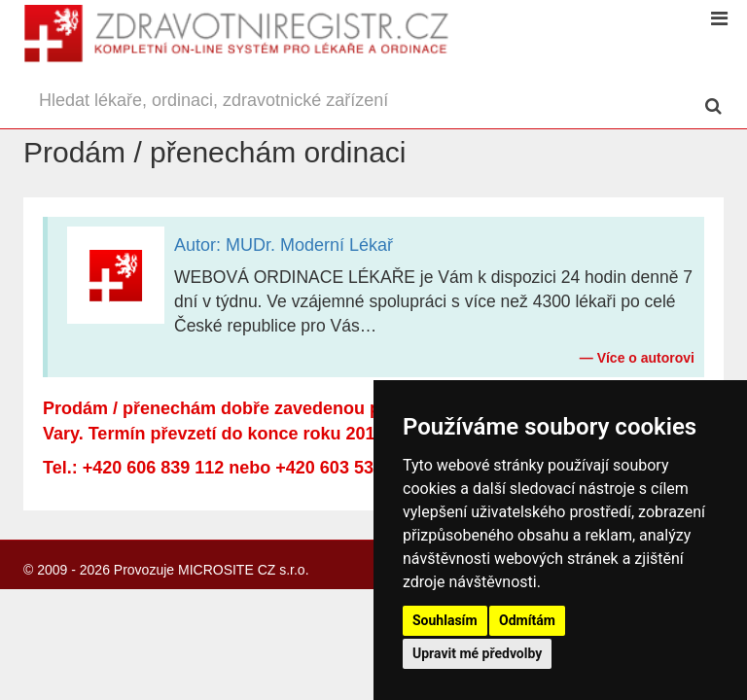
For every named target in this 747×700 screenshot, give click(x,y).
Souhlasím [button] (445, 620)
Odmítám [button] (527, 620)
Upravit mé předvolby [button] (477, 653)
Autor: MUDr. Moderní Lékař (284, 245)
